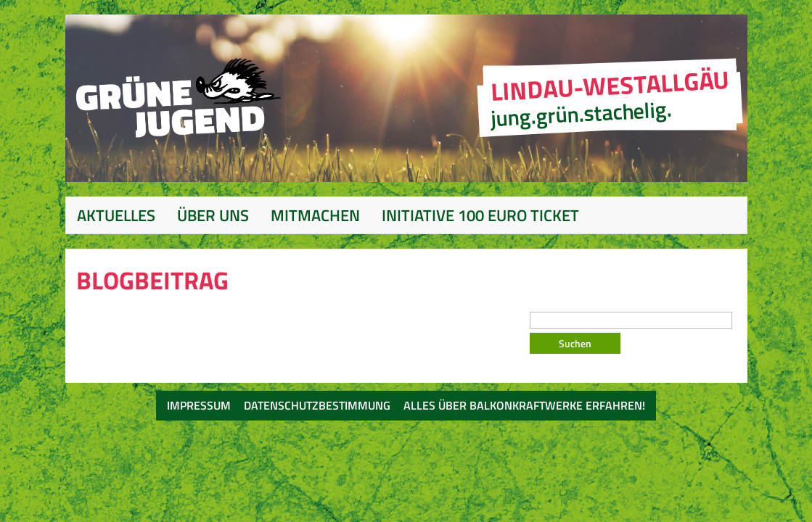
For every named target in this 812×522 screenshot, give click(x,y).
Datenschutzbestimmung (317, 405)
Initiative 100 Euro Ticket (480, 215)
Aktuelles (116, 215)
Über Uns (213, 215)
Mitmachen (315, 215)
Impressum (199, 405)
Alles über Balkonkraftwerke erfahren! (524, 405)
